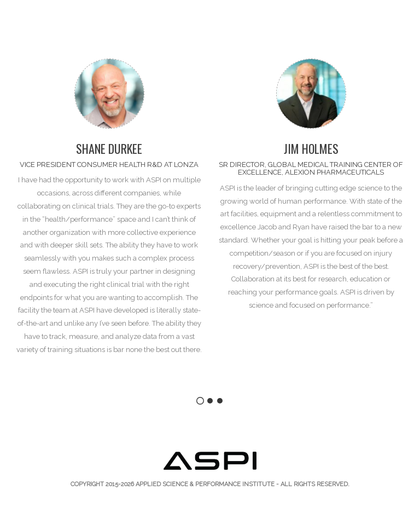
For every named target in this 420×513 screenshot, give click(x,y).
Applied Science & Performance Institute (205, 484)
